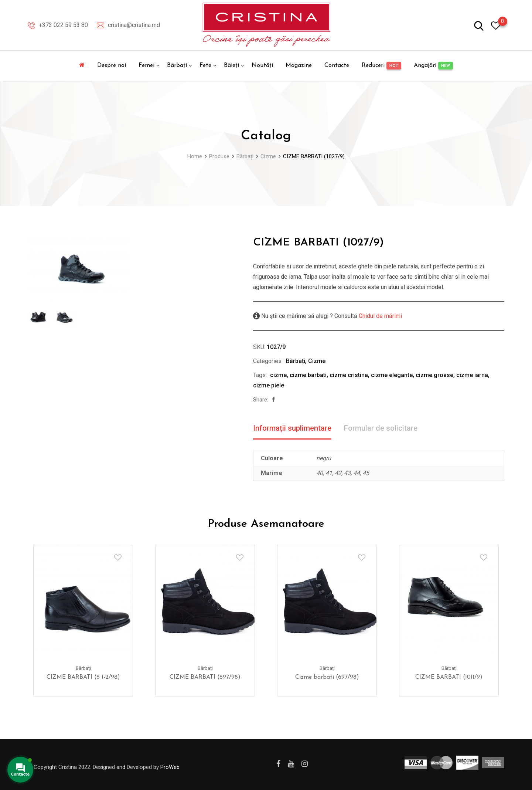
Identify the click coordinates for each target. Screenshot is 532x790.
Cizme (317, 361)
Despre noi (112, 65)
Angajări (433, 66)
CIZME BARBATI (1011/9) (449, 677)
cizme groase (434, 375)
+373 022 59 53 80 (63, 25)
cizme (278, 375)
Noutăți (262, 65)
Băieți (231, 65)
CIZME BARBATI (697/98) (205, 677)
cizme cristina (349, 375)
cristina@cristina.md (134, 25)
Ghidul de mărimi (380, 316)
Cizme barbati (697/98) (327, 677)
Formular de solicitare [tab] (381, 428)
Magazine (299, 65)
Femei (146, 65)
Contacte (337, 65)
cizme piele (269, 385)
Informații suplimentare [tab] (292, 428)
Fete (205, 65)
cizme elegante (392, 375)
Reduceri (381, 66)
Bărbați (177, 65)
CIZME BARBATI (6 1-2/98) (83, 677)
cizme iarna (472, 375)
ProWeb (170, 767)
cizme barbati (308, 375)
